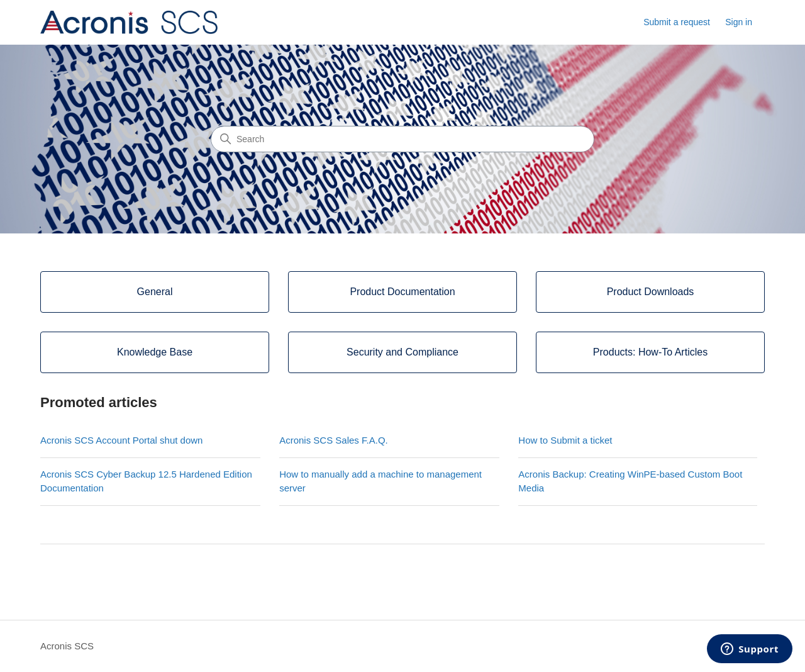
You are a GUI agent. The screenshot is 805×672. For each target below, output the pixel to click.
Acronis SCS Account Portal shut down (121, 440)
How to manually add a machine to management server (380, 481)
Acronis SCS (67, 646)
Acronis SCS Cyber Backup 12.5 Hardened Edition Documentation (146, 481)
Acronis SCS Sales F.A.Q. (334, 440)
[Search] (402, 139)
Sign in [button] (739, 22)
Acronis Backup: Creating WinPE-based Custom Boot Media (630, 481)
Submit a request (677, 22)
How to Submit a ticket (565, 440)
